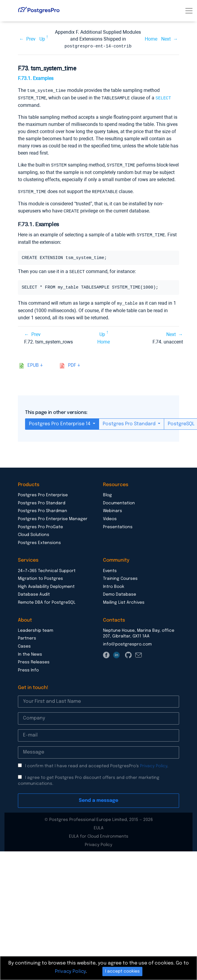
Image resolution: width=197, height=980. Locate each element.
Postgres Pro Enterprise (43, 492)
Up (42, 39)
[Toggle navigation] (189, 11)
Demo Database (120, 592)
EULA (99, 825)
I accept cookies (122, 971)
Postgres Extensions (39, 540)
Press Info (28, 668)
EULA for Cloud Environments (99, 834)
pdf (72, 363)
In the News (30, 652)
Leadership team (36, 628)
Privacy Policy (154, 763)
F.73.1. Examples (36, 78)
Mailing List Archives (124, 600)
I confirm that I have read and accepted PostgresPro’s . (97, 763)
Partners (27, 636)
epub (33, 363)
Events (110, 568)
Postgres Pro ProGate (40, 524)
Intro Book (114, 584)
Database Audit (34, 592)
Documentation (119, 500)
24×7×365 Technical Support (47, 568)
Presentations (118, 524)
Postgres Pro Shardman (43, 508)
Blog (107, 492)
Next (166, 39)
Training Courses (120, 576)
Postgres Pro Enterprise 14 (60, 421)
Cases (24, 644)
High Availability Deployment (46, 584)
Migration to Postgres (40, 576)
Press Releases (34, 660)
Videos (110, 516)
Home (151, 39)
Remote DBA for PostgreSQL (47, 600)
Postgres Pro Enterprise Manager (53, 516)
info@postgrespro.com (127, 642)
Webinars (113, 508)
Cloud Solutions (34, 532)
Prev (31, 39)
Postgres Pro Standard (130, 421)
